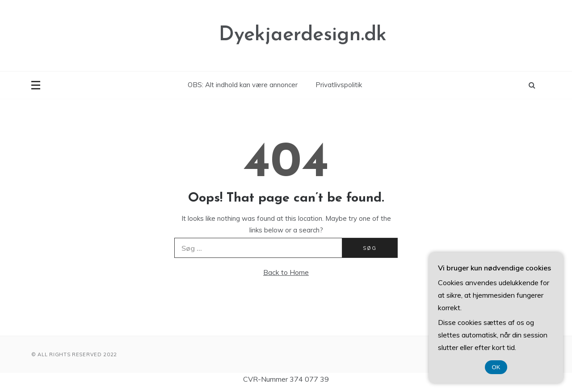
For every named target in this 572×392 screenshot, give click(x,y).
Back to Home (286, 272)
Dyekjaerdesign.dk (303, 35)
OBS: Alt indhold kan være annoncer (243, 85)
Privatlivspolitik (339, 85)
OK (496, 367)
